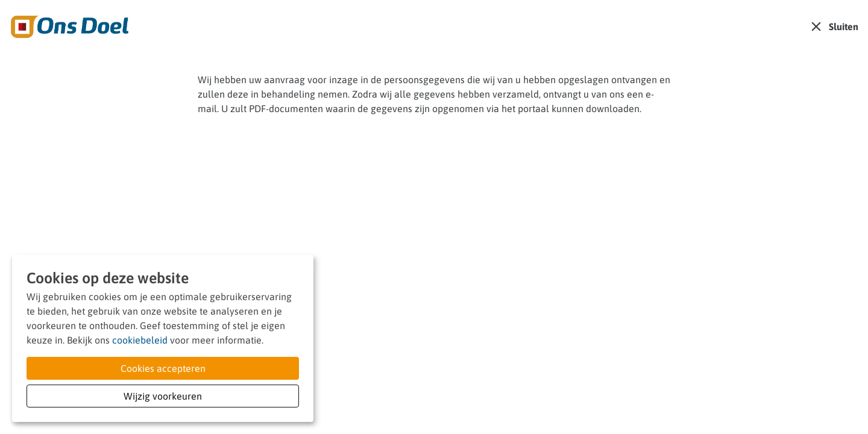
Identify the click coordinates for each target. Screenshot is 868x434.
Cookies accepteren (163, 368)
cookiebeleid (140, 340)
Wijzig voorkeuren (163, 396)
